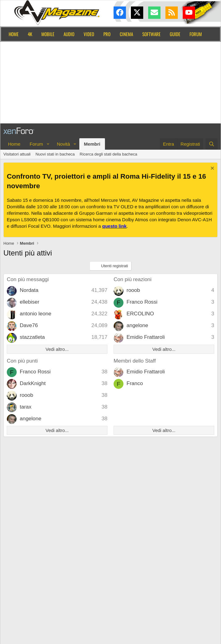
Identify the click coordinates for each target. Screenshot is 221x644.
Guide (175, 34)
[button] (48, 144)
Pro (107, 34)
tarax (26, 407)
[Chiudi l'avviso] (212, 169)
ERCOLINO (140, 314)
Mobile (48, 34)
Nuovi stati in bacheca (55, 154)
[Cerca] (212, 144)
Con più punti (22, 361)
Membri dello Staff (135, 361)
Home (14, 34)
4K (30, 34)
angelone (137, 325)
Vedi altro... (57, 349)
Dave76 (29, 325)
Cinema (126, 34)
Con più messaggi (28, 279)
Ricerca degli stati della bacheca (108, 154)
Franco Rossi (142, 302)
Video (89, 34)
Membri (92, 144)
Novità (63, 144)
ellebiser (29, 302)
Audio (69, 34)
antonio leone (35, 314)
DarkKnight (33, 383)
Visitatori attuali (17, 154)
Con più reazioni (133, 279)
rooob (133, 290)
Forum (196, 34)
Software (151, 34)
